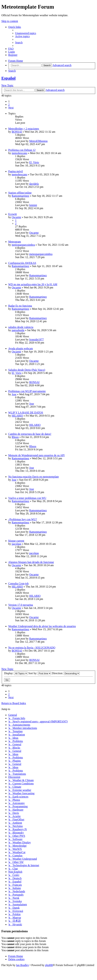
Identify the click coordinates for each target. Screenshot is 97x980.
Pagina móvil (16, 171)
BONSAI (17, 132)
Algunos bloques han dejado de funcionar (31, 562)
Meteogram (15, 242)
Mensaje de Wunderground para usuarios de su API (36, 455)
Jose (14, 394)
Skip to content (10, 21)
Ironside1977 (36, 340)
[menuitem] (26, 33)
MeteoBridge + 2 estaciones (24, 129)
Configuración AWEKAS (22, 263)
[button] (11, 108)
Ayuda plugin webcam (21, 348)
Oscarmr (16, 217)
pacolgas (16, 544)
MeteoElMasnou (38, 141)
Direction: (66, 673)
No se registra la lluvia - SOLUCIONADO (32, 648)
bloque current (16, 541)
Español (8, 78)
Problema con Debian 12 (22, 150)
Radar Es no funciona (20, 306)
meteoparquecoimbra (23, 245)
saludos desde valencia (21, 327)
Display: (16, 673)
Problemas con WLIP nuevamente (27, 391)
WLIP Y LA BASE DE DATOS (26, 413)
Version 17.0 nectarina (21, 605)
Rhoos (15, 437)
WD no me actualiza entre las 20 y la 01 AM (33, 284)
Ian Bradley (23, 965)
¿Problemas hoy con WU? (23, 519)
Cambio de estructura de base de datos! (30, 434)
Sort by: (40, 673)
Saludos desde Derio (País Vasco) (27, 370)
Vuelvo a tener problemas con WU (27, 498)
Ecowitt (13, 214)
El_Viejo (34, 162)
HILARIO (17, 416)
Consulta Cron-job (18, 583)
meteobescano (19, 153)
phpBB (49, 965)
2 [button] (9, 104)
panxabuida (18, 330)
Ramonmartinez (20, 196)
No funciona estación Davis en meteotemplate (34, 477)
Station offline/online (20, 193)
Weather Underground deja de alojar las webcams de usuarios (42, 626)
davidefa (34, 184)
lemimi (33, 205)
